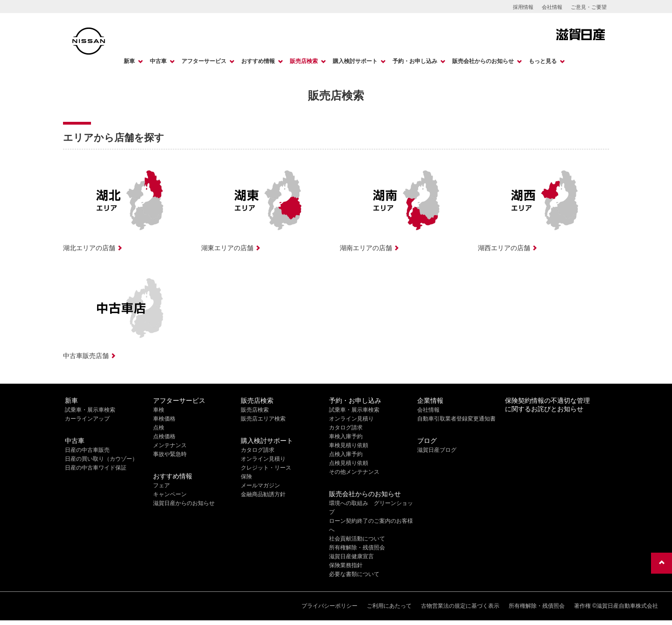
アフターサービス (204, 61)
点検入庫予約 (346, 454)
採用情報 (523, 7)
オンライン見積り (263, 459)
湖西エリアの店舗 (504, 248)
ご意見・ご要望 (589, 7)
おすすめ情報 (258, 61)
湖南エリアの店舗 (366, 248)
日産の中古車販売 (87, 450)
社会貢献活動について (357, 539)
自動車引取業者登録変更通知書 (456, 419)
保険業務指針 (346, 565)
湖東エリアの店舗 (227, 248)
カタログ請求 (258, 450)
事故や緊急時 (170, 454)
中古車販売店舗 (86, 356)
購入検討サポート (355, 61)
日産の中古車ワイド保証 (96, 468)
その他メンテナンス (354, 472)
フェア (161, 485)
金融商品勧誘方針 (263, 494)
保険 (246, 477)
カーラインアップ (87, 419)
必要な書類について (354, 574)
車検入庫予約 (346, 436)
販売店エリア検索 (263, 419)
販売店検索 (304, 61)
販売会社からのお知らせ (483, 61)
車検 (159, 410)
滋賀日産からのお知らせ (184, 503)
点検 (159, 428)
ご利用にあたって (389, 606)
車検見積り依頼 (349, 445)
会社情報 (552, 7)
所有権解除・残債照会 (357, 548)
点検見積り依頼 (349, 463)
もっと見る (543, 61)
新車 (129, 61)
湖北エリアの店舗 (89, 248)
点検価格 (164, 436)
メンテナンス (170, 445)
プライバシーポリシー (329, 606)
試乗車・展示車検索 (90, 410)
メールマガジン (260, 485)
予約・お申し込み (415, 61)
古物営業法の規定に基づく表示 (460, 606)
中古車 (158, 61)
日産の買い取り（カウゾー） (101, 459)
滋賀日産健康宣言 (351, 556)
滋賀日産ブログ (437, 450)
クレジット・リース (266, 468)
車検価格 (164, 419)
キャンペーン (170, 494)
